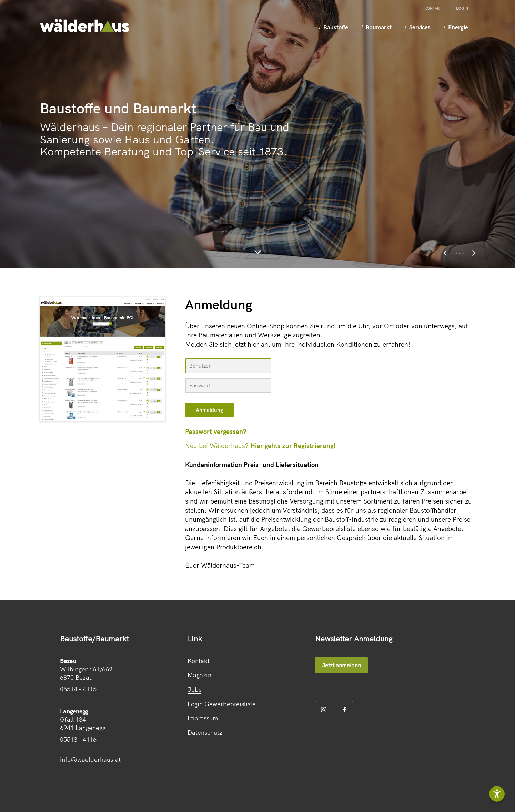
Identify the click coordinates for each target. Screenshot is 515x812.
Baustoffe (320, 27)
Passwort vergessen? (216, 432)
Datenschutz (205, 733)
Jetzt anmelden (341, 665)
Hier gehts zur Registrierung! (293, 446)
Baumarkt (366, 27)
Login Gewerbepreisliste (222, 704)
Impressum (203, 718)
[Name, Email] (228, 366)
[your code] (228, 385)
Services (410, 27)
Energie (451, 27)
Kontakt (433, 8)
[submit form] (209, 410)
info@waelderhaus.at (90, 759)
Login (462, 8)
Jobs (194, 689)
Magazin (199, 675)
